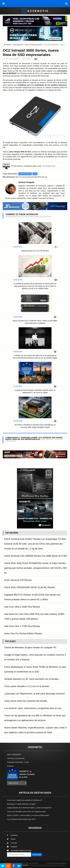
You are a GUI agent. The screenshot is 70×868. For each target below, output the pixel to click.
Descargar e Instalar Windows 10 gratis (21, 804)
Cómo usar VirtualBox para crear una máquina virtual (26, 812)
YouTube (12, 843)
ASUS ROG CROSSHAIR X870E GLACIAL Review (30, 587)
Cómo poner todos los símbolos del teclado (26, 701)
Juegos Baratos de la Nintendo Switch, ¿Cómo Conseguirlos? (29, 808)
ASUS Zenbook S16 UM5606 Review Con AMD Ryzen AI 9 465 (36, 556)
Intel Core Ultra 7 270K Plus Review (22, 626)
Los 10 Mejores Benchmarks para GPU (21, 819)
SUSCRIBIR (37, 855)
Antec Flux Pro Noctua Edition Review (23, 634)
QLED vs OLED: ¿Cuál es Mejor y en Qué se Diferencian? (28, 815)
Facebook (12, 835)
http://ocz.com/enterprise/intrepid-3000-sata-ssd (31, 177)
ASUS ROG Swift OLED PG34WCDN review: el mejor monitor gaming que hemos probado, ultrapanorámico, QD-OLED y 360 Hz (35, 568)
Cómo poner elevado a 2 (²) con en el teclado (27, 686)
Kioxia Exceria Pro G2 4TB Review (35, 251)
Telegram (12, 847)
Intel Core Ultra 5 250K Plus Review (22, 607)
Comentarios (49, 166)
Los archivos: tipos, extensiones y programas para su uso (33, 708)
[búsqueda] (66, 4)
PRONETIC (25, 865)
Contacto (10, 766)
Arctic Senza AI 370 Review (18, 580)
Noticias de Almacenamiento (33, 45)
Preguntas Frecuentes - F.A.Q (18, 762)
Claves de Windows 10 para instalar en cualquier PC (30, 648)
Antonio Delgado (13, 59)
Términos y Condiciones (16, 758)
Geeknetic (9, 45)
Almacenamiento (18, 45)
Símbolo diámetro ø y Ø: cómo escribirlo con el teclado (31, 679)
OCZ (35, 174)
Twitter (11, 839)
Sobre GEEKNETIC (14, 755)
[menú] (4, 4)
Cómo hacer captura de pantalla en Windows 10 (24, 800)
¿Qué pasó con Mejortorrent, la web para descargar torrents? (35, 694)
